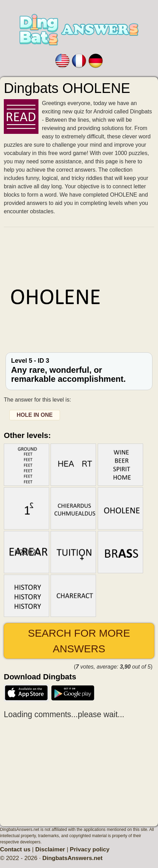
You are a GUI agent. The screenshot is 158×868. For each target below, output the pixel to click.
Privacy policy (90, 849)
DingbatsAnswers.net (72, 858)
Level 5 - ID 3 (79, 371)
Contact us (15, 849)
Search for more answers (79, 641)
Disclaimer (50, 849)
